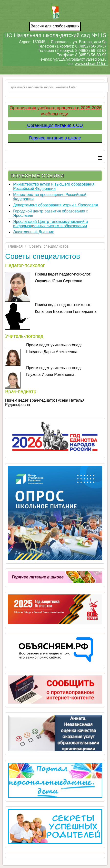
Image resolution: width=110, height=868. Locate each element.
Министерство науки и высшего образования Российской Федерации (54, 186)
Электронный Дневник (33, 232)
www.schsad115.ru (91, 64)
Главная (15, 246)
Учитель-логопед (24, 336)
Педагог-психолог (25, 265)
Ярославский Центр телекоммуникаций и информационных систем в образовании (50, 224)
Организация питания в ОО (55, 125)
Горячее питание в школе (55, 138)
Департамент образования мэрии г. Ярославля (55, 205)
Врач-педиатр (21, 391)
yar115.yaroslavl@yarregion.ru (80, 59)
